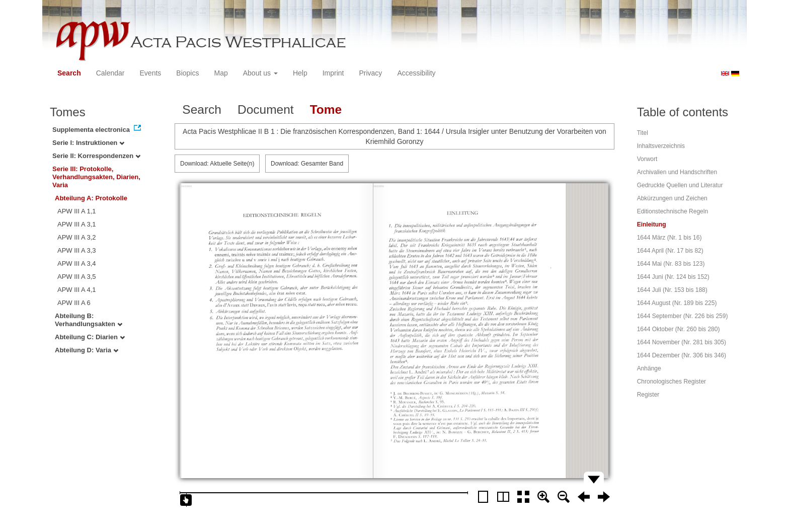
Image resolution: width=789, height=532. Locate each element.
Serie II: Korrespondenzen (96, 156)
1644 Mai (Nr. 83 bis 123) (671, 264)
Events (151, 73)
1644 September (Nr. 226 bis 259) (683, 316)
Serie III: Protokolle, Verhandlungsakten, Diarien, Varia (96, 177)
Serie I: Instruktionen (88, 143)
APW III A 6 (74, 303)
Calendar (110, 73)
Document (266, 109)
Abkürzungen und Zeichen (672, 198)
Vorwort (647, 159)
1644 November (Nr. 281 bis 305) (682, 342)
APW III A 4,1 (77, 290)
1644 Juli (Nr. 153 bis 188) (672, 290)
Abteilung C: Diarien (90, 337)
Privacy (370, 73)
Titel (643, 133)
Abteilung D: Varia (87, 350)
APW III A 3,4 (77, 263)
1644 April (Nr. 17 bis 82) (670, 251)
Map (221, 73)
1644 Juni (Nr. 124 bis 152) (673, 277)
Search (69, 73)
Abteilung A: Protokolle (91, 198)
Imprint (333, 73)
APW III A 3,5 (77, 277)
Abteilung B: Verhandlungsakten (89, 320)
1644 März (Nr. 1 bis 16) (669, 238)
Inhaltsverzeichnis (661, 146)
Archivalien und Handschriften (677, 172)
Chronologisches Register (672, 382)
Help (300, 73)
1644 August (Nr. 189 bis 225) (677, 303)
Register (648, 395)
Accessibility (416, 73)
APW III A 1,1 (77, 211)
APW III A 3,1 (77, 224)
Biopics (187, 73)
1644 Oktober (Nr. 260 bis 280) (679, 329)
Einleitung (652, 224)
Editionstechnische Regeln (673, 211)
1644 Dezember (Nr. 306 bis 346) (682, 355)
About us (260, 73)
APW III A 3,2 (77, 237)
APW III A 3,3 (77, 250)
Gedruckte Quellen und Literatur (680, 185)
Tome (326, 109)
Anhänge (649, 368)
